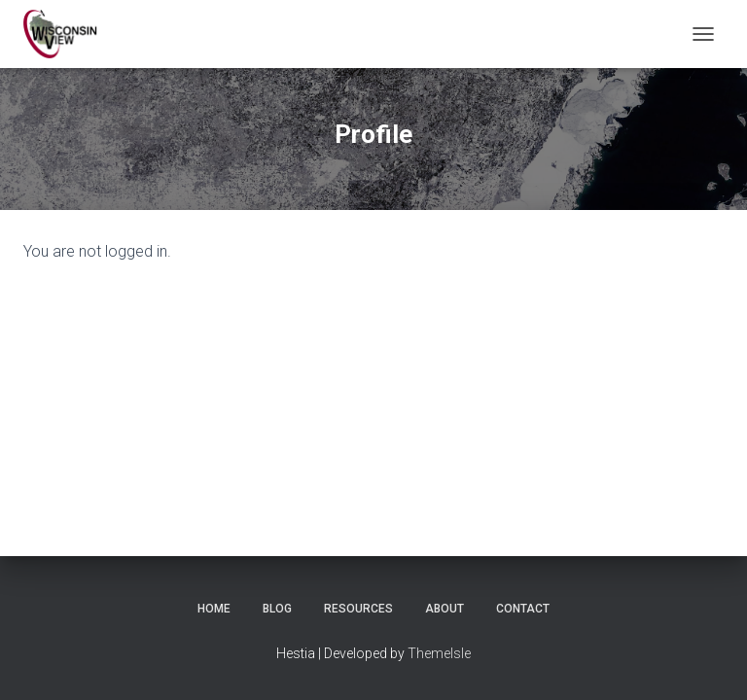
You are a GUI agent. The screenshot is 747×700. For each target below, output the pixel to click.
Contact (523, 609)
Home (214, 609)
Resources (358, 609)
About (445, 609)
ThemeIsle (439, 653)
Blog (277, 609)
